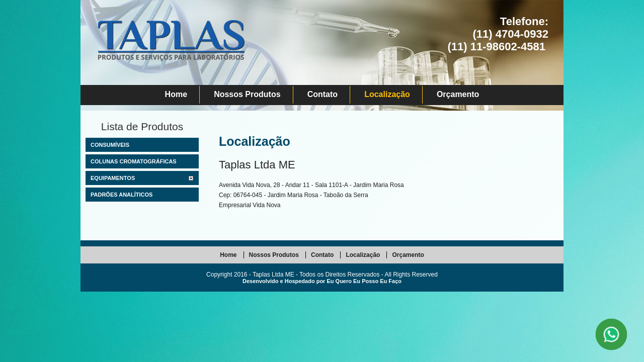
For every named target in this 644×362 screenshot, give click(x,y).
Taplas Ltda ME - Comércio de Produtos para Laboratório (171, 50)
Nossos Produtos (247, 94)
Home (176, 94)
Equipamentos (113, 178)
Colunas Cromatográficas (134, 161)
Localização (387, 94)
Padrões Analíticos (122, 195)
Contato (323, 94)
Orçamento (458, 94)
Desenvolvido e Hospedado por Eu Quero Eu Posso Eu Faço (322, 281)
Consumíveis (110, 145)
